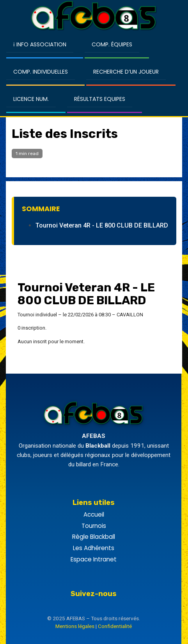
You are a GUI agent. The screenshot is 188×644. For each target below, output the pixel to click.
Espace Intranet (94, 559)
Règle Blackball (94, 537)
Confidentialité (115, 626)
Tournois (94, 526)
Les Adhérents (94, 548)
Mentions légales (75, 626)
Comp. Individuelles (41, 72)
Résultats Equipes (100, 99)
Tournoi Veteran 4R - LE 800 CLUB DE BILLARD (102, 225)
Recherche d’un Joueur (126, 72)
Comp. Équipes (112, 44)
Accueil (94, 514)
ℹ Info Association (40, 44)
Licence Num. (31, 99)
